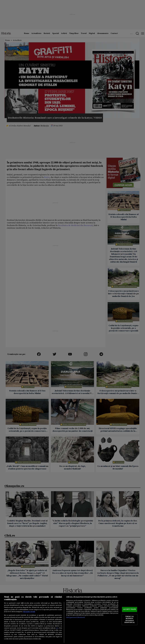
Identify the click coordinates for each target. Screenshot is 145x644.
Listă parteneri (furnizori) (76, 617)
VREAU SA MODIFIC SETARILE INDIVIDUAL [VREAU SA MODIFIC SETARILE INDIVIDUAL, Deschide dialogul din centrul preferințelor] (130, 620)
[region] (72, 619)
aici (57, 628)
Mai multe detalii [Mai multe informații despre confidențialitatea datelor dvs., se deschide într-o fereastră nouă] (29, 612)
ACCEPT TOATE (130, 609)
